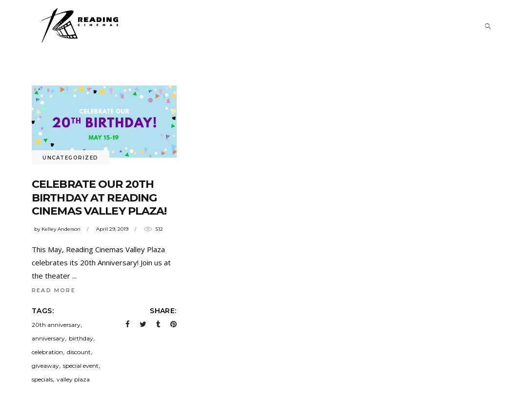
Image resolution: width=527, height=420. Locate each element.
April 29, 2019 (112, 229)
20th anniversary (56, 325)
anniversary (48, 338)
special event (81, 366)
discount (79, 352)
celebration (47, 352)
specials (42, 379)
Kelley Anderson (61, 229)
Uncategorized (71, 158)
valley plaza (73, 379)
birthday (81, 338)
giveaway (45, 366)
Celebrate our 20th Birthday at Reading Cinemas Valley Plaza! (99, 198)
